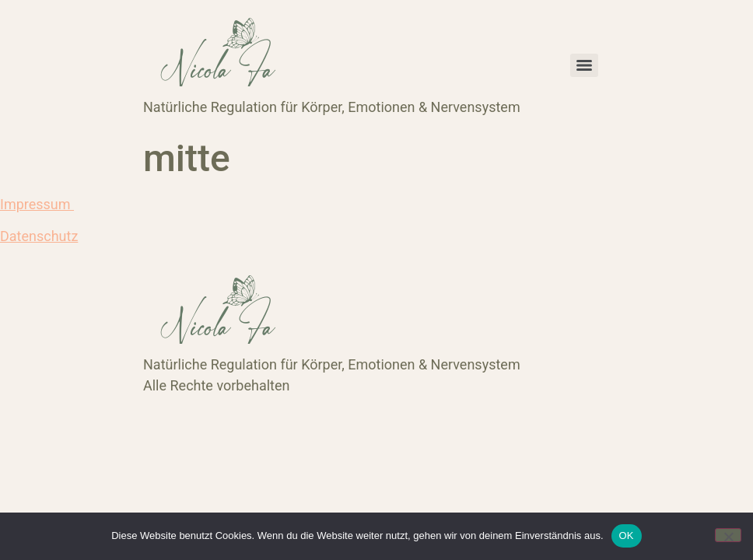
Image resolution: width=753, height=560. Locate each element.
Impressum (37, 204)
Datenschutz (39, 236)
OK (627, 535)
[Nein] (728, 535)
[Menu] (584, 65)
